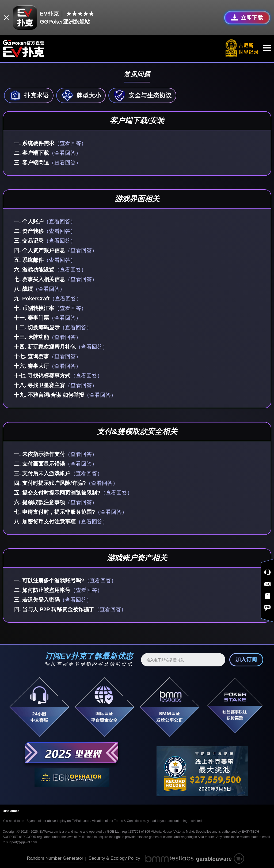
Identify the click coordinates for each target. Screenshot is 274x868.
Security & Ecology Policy (114, 858)
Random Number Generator (55, 858)
